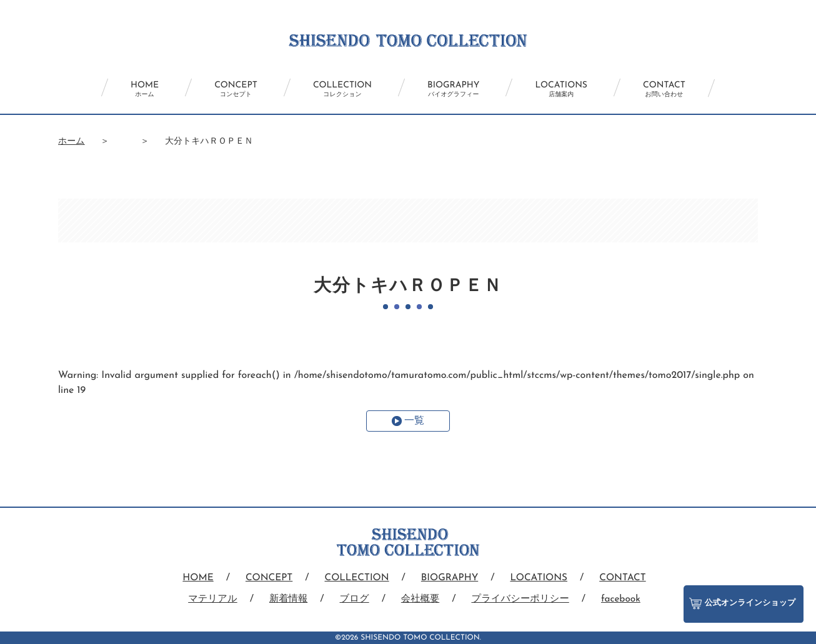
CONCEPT (221, 89)
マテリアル (207, 599)
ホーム (72, 141)
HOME (120, 89)
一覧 (414, 421)
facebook (626, 599)
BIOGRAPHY (458, 89)
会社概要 (420, 599)
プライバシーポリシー (523, 599)
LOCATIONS (577, 89)
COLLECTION (337, 89)
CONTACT (689, 89)
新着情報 (285, 599)
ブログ (353, 599)
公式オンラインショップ (741, 598)
